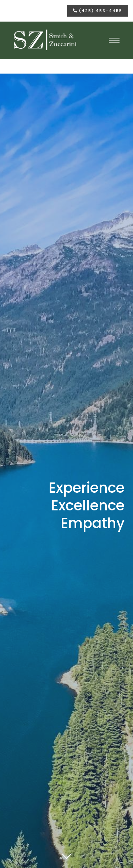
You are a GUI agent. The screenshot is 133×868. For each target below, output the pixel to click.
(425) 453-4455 (98, 11)
